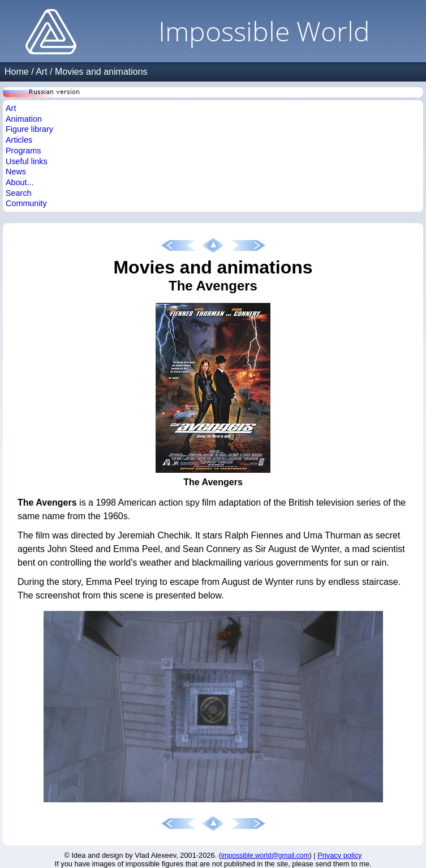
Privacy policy (339, 855)
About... (20, 182)
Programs (23, 151)
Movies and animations (101, 72)
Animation (24, 119)
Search (19, 193)
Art (41, 72)
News (16, 172)
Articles (19, 140)
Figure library (29, 129)
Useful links (27, 161)
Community (26, 203)
